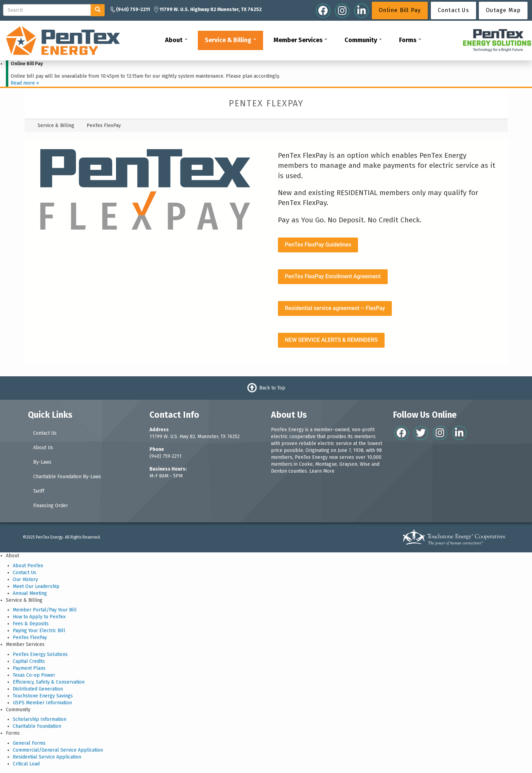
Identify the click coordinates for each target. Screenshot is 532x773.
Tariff (39, 491)
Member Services (300, 40)
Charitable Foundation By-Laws (67, 477)
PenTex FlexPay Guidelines (318, 245)
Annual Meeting (30, 593)
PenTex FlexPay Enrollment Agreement (333, 276)
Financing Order (51, 506)
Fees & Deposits (31, 624)
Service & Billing (230, 40)
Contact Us (45, 433)
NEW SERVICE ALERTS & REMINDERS (331, 340)
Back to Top (272, 388)
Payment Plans (29, 668)
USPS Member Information (42, 703)
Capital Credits (29, 661)
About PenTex (28, 566)
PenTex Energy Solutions (40, 654)
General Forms (29, 743)
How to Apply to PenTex (39, 617)
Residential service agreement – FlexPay (335, 308)
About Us (43, 448)
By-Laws (42, 462)
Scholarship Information (40, 719)
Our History (25, 579)
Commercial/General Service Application (58, 750)
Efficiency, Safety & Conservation (49, 682)
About (176, 40)
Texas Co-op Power (34, 675)
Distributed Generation (38, 689)
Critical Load (26, 764)
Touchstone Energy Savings (43, 696)
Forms (410, 40)
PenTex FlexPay (30, 637)
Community (363, 40)
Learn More (322, 471)
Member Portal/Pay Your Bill (45, 610)
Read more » (25, 83)
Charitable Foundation (37, 726)
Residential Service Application (47, 757)
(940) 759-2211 (166, 456)
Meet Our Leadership (36, 586)
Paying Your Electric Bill (39, 631)
